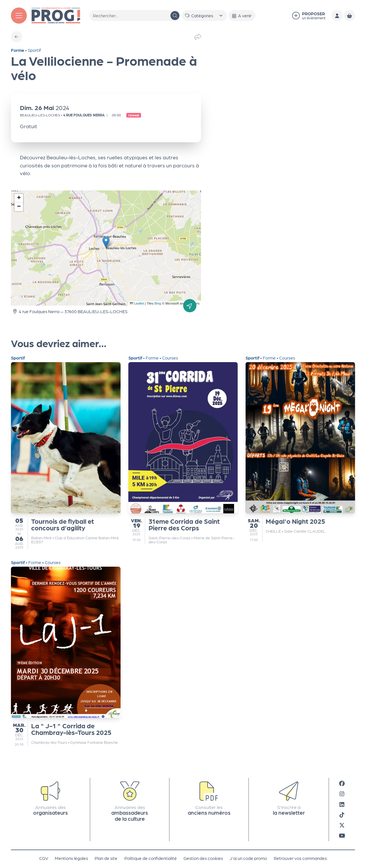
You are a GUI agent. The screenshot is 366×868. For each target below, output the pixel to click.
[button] (106, 242)
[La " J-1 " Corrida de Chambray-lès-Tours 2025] (66, 653)
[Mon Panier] (349, 15)
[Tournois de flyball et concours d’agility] (66, 452)
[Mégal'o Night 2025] (300, 448)
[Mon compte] (337, 15)
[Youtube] (342, 835)
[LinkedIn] (342, 804)
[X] (342, 825)
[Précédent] (17, 37)
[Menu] (19, 15)
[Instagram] (342, 794)
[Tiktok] (342, 815)
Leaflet (137, 303)
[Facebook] (342, 783)
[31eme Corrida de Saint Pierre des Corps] (183, 450)
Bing (158, 303)
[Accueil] (56, 15)
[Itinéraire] (190, 306)
